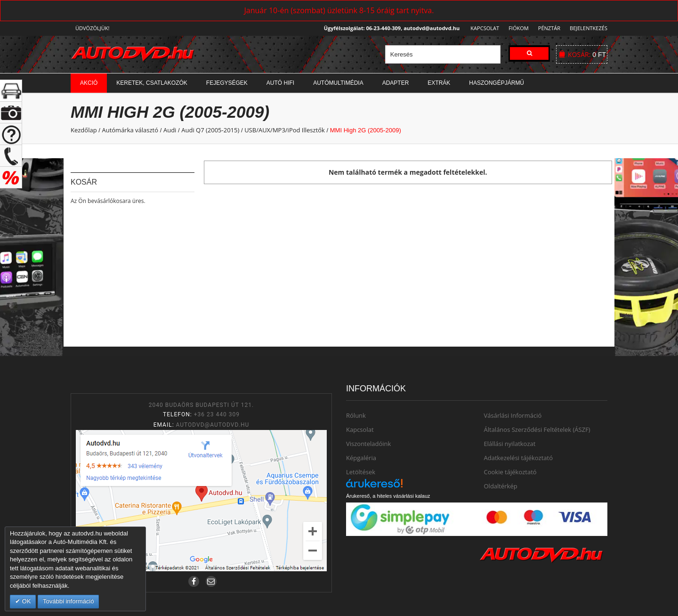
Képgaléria (361, 458)
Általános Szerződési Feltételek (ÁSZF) (537, 430)
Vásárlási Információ (513, 415)
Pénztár (548, 28)
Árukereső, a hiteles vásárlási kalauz (388, 496)
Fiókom (516, 28)
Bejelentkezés (589, 28)
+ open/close (11, 91)
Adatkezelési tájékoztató (519, 458)
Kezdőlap (84, 130)
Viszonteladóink (368, 444)
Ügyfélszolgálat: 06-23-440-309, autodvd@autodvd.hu (389, 28)
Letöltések (361, 472)
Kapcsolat (482, 28)
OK (25, 601)
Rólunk (356, 415)
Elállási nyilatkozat (510, 444)
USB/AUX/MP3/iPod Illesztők (285, 130)
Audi (170, 130)
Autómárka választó (130, 130)
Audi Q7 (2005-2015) (210, 130)
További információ (68, 601)
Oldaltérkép (501, 486)
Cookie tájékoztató (510, 472)
